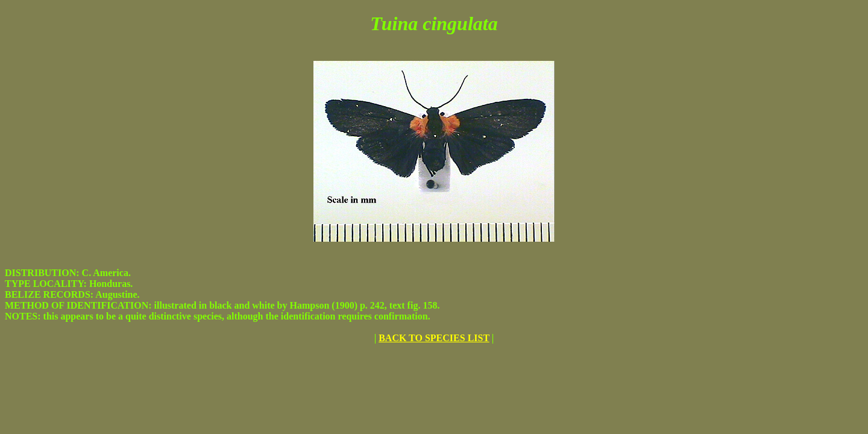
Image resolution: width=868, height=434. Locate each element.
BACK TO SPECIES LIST (434, 338)
